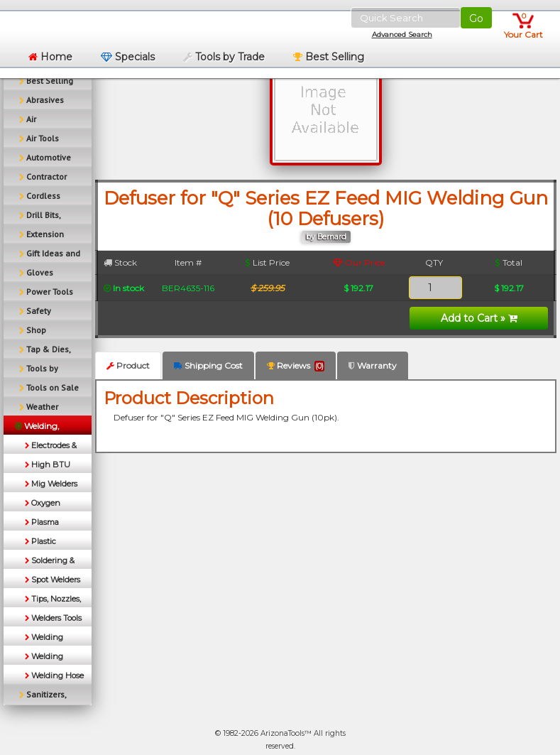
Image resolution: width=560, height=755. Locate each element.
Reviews (296, 366)
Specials (128, 57)
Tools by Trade (224, 57)
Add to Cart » (479, 318)
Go (476, 18)
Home (50, 57)
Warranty (373, 365)
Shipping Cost (208, 365)
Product (128, 365)
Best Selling (329, 57)
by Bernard (326, 237)
